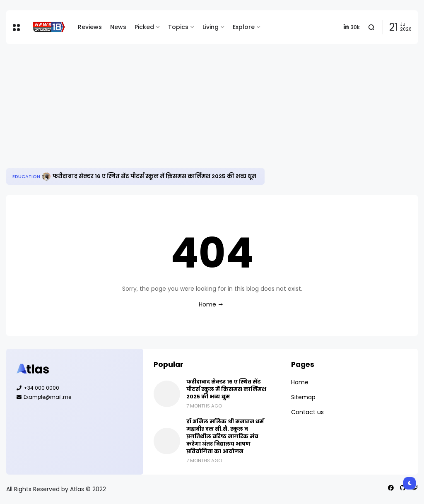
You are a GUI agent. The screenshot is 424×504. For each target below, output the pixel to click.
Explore (244, 27)
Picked (144, 27)
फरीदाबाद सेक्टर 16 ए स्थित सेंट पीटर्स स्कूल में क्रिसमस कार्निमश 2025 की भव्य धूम (154, 176)
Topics (178, 27)
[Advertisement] (212, 106)
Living (211, 27)
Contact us (307, 412)
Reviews (90, 27)
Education (26, 176)
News (118, 27)
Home (207, 304)
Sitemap (303, 397)
